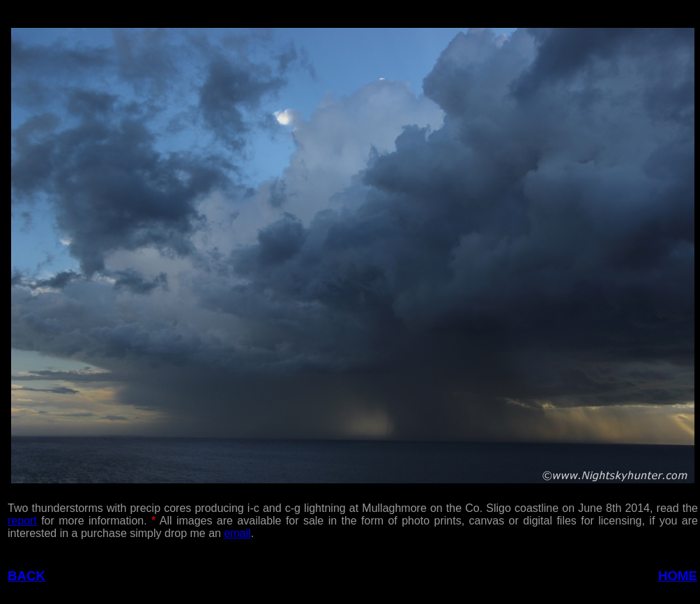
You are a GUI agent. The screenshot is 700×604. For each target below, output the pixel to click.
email (237, 533)
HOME (678, 576)
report (22, 521)
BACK (26, 576)
